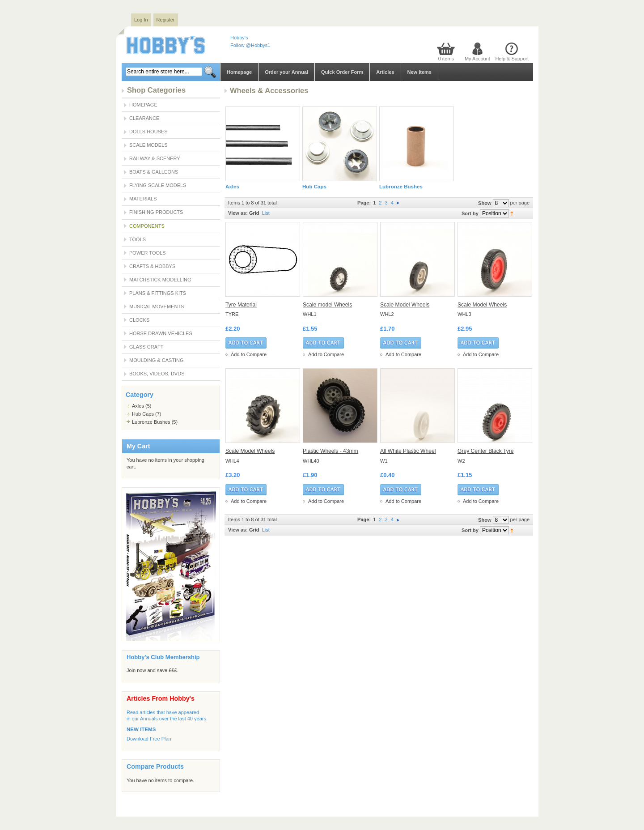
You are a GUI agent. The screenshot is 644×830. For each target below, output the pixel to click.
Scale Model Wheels (405, 305)
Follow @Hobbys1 (250, 45)
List (266, 213)
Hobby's (239, 38)
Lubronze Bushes (151, 422)
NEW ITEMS (141, 729)
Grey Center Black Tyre (485, 451)
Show (485, 203)
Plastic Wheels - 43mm (330, 451)
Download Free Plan (149, 739)
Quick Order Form (342, 72)
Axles (138, 406)
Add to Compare (249, 354)
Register (166, 20)
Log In (141, 20)
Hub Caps (143, 414)
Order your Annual (286, 72)
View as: (238, 213)
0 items (446, 59)
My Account (477, 59)
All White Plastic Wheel (408, 451)
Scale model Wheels (327, 305)
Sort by (470, 213)
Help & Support (512, 59)
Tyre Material (241, 305)
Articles (385, 72)
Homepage (239, 72)
